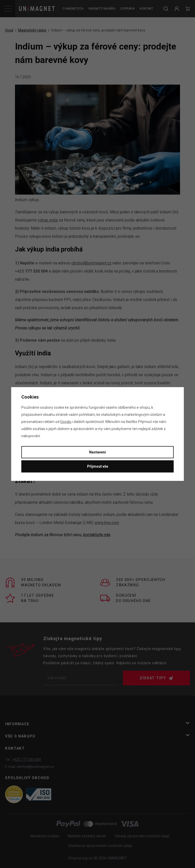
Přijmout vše (98, 466)
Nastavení (97, 452)
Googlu (66, 422)
